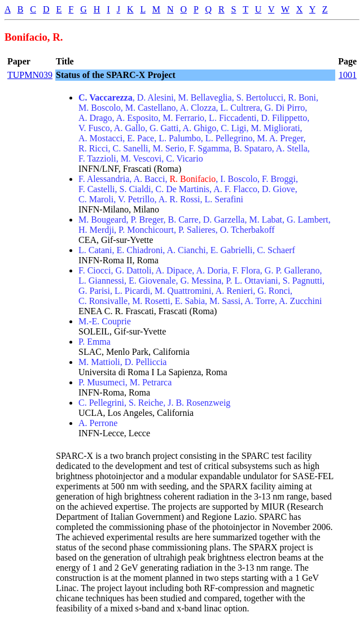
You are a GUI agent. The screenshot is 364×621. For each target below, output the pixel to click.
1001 (348, 75)
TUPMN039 (30, 75)
